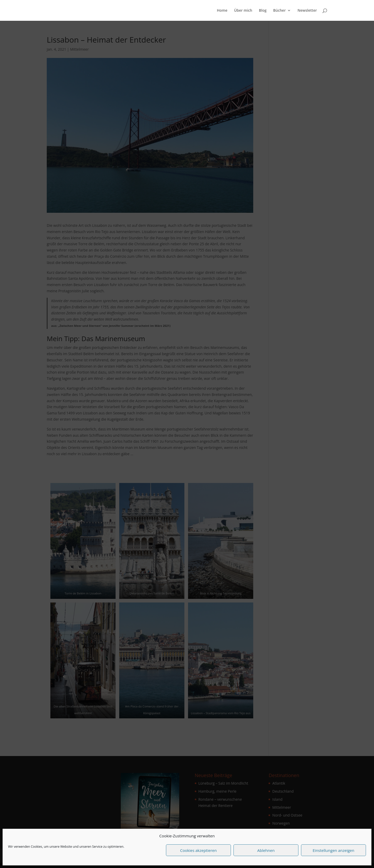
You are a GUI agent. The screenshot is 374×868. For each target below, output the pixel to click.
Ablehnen (266, 850)
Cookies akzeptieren (199, 850)
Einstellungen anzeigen (333, 850)
